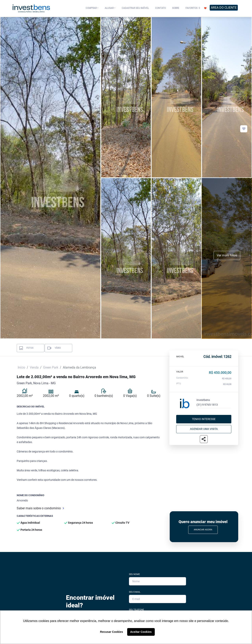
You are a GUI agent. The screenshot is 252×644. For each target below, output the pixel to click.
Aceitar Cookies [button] (141, 632)
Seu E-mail (135, 592)
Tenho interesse (204, 419)
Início (21, 367)
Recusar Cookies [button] (112, 632)
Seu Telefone (136, 610)
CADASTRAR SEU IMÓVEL (135, 8)
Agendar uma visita (204, 429)
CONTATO (160, 8)
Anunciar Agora (203, 530)
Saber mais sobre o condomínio (40, 508)
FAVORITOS (196, 8)
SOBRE (176, 8)
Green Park (51, 367)
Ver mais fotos (227, 255)
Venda (34, 367)
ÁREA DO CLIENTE (224, 8)
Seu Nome (134, 574)
